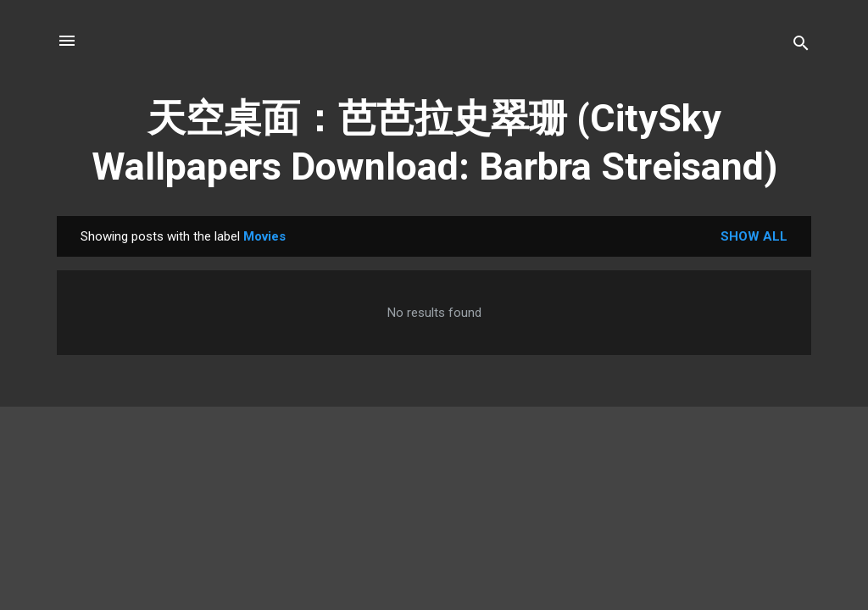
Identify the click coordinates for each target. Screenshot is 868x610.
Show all (754, 236)
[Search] (801, 46)
